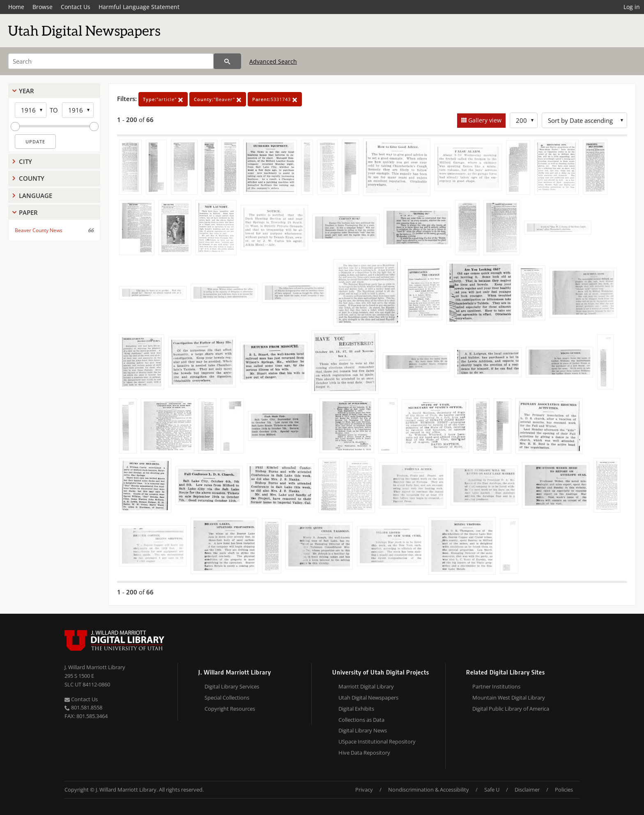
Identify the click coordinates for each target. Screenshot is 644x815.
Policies (564, 790)
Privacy (364, 790)
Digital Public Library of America (511, 709)
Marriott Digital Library (366, 686)
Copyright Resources (230, 709)
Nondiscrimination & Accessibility (429, 790)
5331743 (275, 99)
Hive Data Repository (364, 753)
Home (16, 7)
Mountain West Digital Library (509, 698)
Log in (632, 7)
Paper (28, 212)
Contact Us (76, 7)
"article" (163, 99)
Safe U (492, 790)
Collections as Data (361, 720)
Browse (43, 7)
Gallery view (484, 120)
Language (36, 196)
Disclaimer (527, 790)
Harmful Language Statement (139, 7)
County (32, 178)
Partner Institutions (496, 686)
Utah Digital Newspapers (368, 698)
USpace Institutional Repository (377, 741)
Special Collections (227, 698)
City (25, 161)
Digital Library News (363, 730)
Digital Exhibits (356, 709)
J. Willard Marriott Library (95, 667)
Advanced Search (273, 61)
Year (26, 91)
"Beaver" (218, 99)
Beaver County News (39, 230)
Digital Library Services (232, 686)
